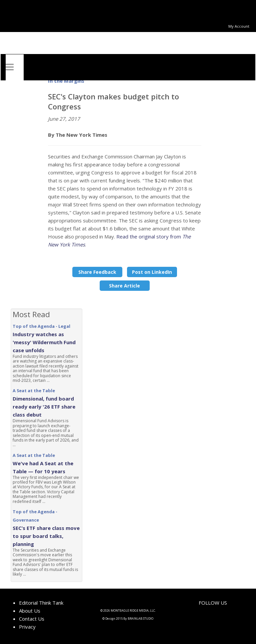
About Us (30, 611)
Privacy (27, 627)
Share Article (124, 286)
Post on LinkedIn (152, 272)
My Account (239, 26)
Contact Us (32, 619)
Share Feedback (97, 272)
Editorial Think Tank (41, 603)
